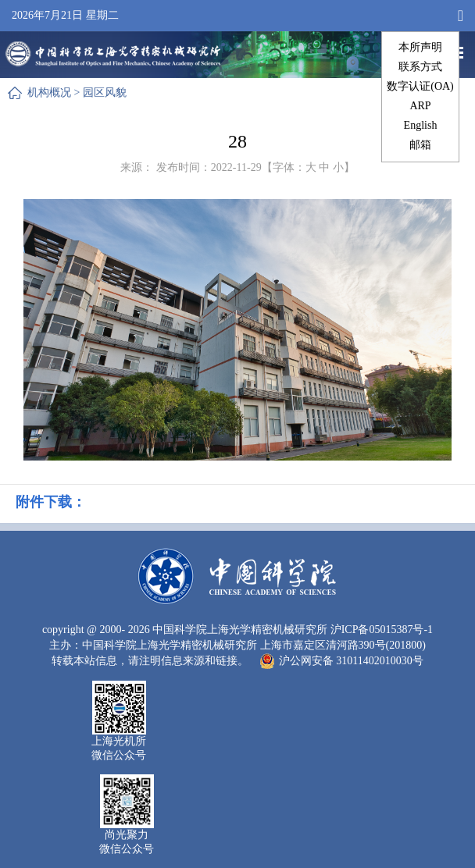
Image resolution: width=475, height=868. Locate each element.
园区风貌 (105, 92)
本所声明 (420, 47)
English (421, 125)
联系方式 (420, 67)
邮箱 (420, 145)
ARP (420, 106)
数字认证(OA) (420, 86)
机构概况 (49, 92)
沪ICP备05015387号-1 (382, 630)
